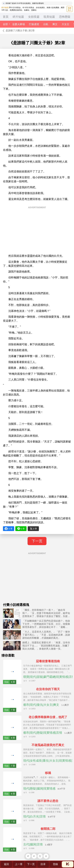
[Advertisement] (37, 231)
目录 (43, 864)
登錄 (55, 864)
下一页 (37, 541)
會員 (68, 864)
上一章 (19, 864)
